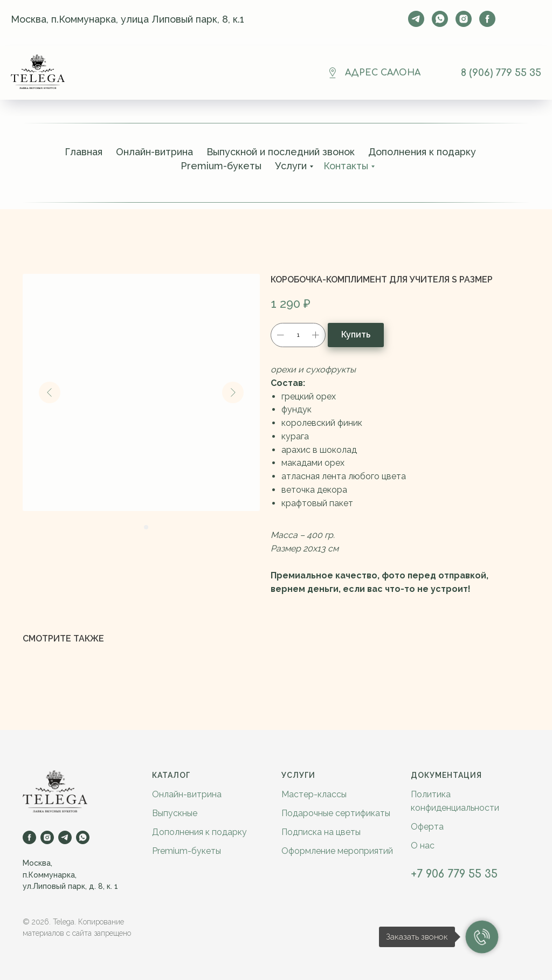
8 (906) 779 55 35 (501, 73)
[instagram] (464, 19)
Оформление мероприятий (337, 851)
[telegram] (416, 19)
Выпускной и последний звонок (281, 152)
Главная (84, 152)
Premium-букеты (221, 166)
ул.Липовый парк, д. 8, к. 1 (70, 886)
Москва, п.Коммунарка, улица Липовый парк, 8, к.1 (127, 19)
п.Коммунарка (49, 875)
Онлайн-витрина (154, 152)
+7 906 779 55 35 (454, 874)
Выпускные (175, 813)
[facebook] (487, 19)
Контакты (346, 166)
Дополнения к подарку (422, 152)
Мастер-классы (314, 794)
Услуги (291, 166)
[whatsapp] (440, 19)
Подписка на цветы (321, 832)
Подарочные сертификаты (336, 813)
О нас (423, 846)
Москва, (37, 863)
